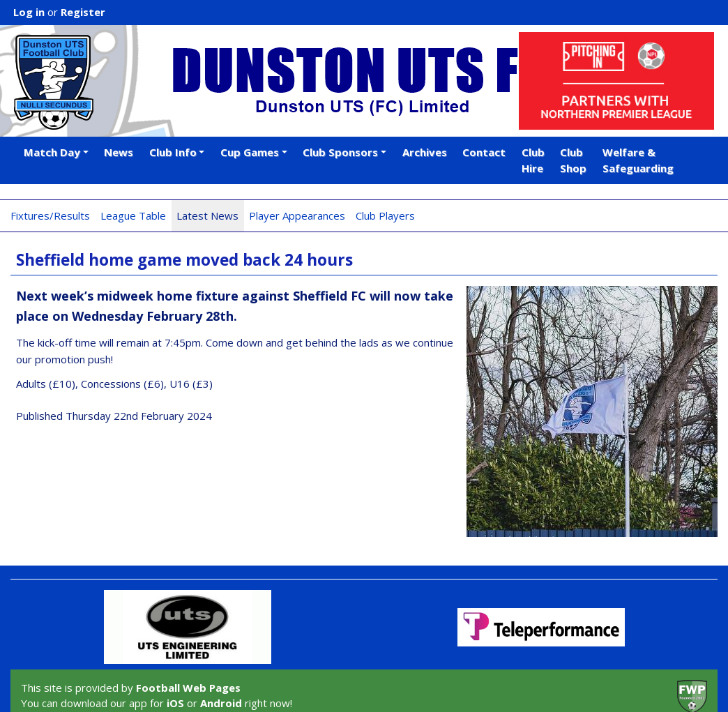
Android (221, 703)
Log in (29, 12)
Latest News (207, 215)
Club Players (385, 215)
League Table (133, 215)
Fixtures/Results (50, 215)
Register (83, 12)
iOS (175, 703)
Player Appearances (297, 215)
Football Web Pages (188, 688)
